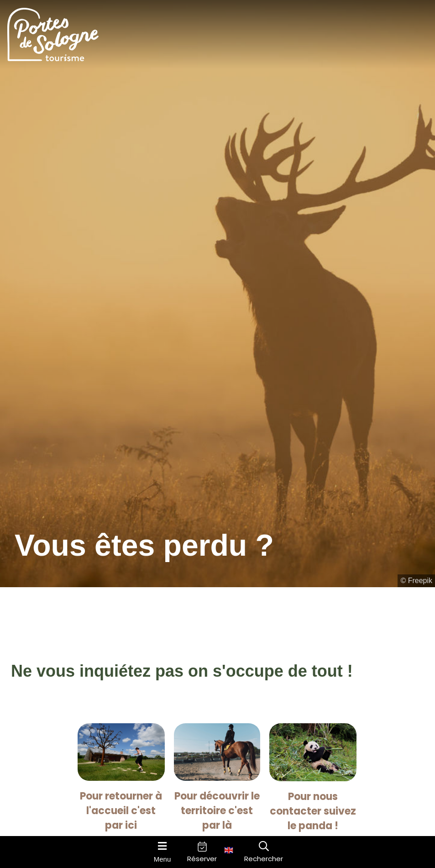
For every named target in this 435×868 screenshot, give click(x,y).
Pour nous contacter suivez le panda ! (313, 811)
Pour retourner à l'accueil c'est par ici (121, 811)
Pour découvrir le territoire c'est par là (217, 811)
